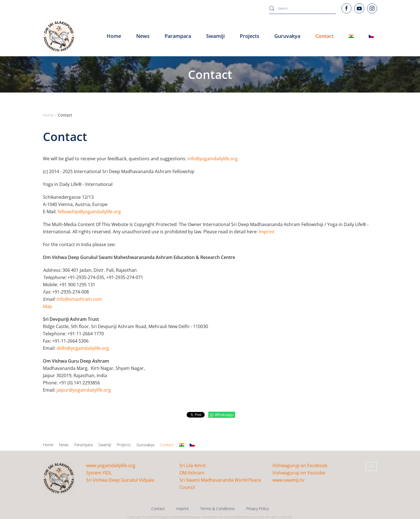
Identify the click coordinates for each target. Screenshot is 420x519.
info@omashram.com (79, 299)
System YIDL (99, 473)
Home (114, 36)
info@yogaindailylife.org (213, 159)
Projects (250, 36)
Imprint (267, 232)
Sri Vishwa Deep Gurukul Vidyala (120, 480)
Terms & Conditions (218, 509)
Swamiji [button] (215, 36)
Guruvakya (287, 36)
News (64, 445)
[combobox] (302, 8)
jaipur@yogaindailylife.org (84, 390)
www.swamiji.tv (288, 480)
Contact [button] (324, 36)
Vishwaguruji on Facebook (300, 465)
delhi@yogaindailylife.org (83, 348)
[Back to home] (59, 36)
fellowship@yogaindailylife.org (89, 212)
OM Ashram (192, 473)
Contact (167, 445)
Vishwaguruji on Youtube (299, 473)
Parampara (84, 445)
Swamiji (105, 445)
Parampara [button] (178, 36)
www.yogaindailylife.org (111, 465)
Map (47, 306)
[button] (371, 466)
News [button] (143, 36)
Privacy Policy (257, 509)
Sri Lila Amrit (193, 465)
